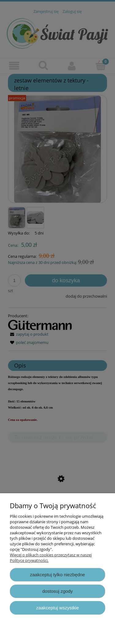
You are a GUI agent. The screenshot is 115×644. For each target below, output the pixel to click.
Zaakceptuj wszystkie (57, 608)
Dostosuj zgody (58, 591)
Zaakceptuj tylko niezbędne (57, 575)
